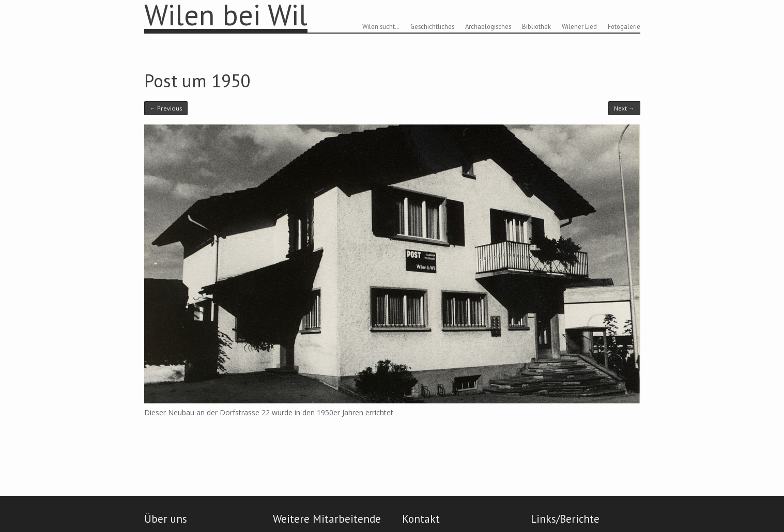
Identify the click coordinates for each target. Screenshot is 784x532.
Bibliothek (536, 26)
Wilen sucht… (381, 26)
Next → (624, 108)
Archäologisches (488, 26)
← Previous (166, 108)
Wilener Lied (579, 26)
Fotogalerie (624, 26)
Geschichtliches (432, 26)
